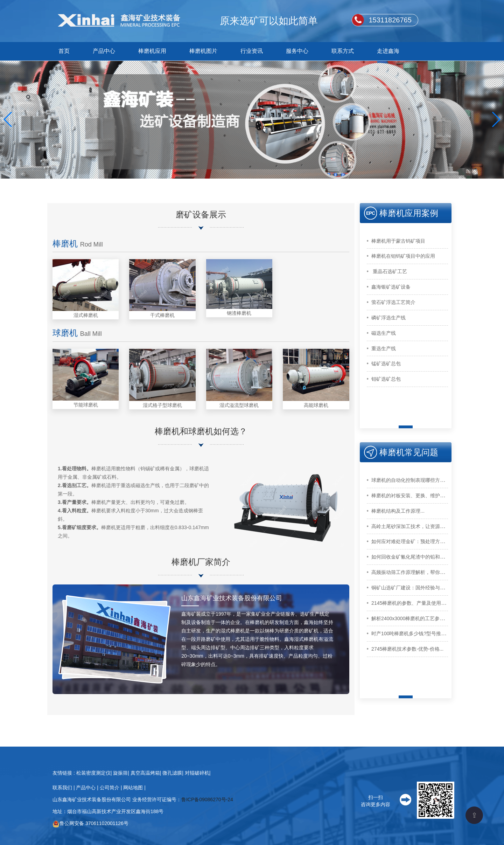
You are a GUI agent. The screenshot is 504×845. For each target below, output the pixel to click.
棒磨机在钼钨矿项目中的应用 (403, 256)
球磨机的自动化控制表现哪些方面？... (413, 480)
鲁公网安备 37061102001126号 (90, 823)
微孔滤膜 (172, 773)
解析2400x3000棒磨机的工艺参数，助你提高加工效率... (432, 618)
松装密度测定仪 (93, 773)
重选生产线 (384, 348)
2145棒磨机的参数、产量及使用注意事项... (418, 603)
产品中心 (104, 51)
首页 (64, 51)
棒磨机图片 (203, 51)
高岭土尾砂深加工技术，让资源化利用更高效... (422, 526)
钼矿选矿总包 (386, 379)
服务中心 (297, 51)
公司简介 (110, 788)
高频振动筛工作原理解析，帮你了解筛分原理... (422, 572)
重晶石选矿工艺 (389, 271)
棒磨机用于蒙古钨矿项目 (398, 241)
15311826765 (390, 20)
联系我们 (63, 788)
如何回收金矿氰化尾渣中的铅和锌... (410, 557)
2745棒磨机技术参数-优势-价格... (407, 649)
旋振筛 (120, 773)
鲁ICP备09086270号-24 (207, 799)
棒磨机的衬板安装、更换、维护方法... (413, 496)
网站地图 (134, 788)
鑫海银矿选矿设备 (391, 287)
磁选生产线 (384, 333)
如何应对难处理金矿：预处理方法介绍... (415, 541)
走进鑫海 (388, 51)
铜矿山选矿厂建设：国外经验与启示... (413, 588)
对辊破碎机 (197, 773)
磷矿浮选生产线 (388, 318)
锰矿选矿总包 (386, 363)
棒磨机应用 (152, 51)
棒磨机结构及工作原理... (398, 511)
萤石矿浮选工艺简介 (393, 302)
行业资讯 (252, 51)
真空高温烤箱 (145, 773)
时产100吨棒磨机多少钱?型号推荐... (411, 633)
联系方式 (343, 51)
